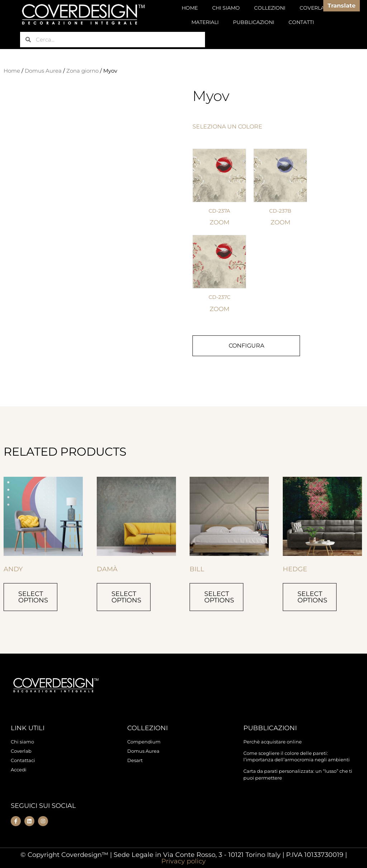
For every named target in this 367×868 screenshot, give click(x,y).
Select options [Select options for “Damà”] (126, 597)
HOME (190, 8)
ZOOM (220, 222)
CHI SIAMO (226, 8)
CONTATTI (301, 22)
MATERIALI (205, 22)
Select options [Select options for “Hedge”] (312, 597)
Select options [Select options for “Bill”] (219, 597)
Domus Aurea (43, 71)
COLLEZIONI (270, 8)
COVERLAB (314, 8)
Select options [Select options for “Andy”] (33, 597)
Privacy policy (183, 861)
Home (12, 71)
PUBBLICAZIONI (254, 22)
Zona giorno (82, 71)
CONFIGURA (246, 346)
